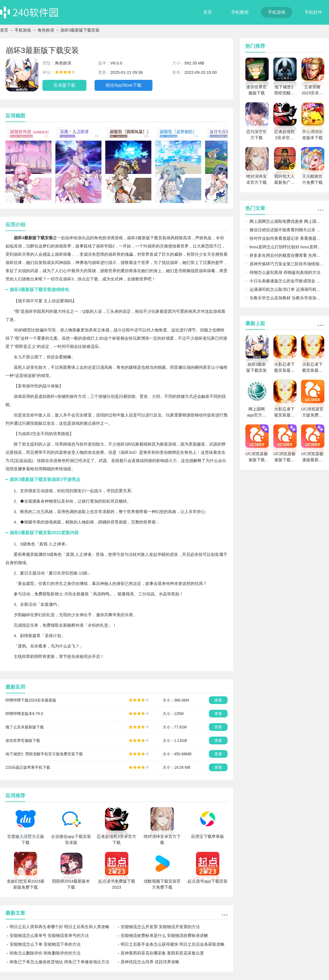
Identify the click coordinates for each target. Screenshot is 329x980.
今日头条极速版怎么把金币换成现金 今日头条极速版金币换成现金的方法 (287, 281)
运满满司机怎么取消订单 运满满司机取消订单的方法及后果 (287, 289)
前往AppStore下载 (124, 85)
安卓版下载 (64, 85)
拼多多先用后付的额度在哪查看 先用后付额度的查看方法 (287, 255)
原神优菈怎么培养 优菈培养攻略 (150, 962)
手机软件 (313, 12)
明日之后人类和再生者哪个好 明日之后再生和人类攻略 (59, 927)
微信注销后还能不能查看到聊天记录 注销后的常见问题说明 (287, 230)
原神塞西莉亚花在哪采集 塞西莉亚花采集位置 (162, 953)
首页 (208, 12)
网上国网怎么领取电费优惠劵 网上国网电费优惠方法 (287, 221)
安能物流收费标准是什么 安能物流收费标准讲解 (164, 935)
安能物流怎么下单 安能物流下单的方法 (45, 944)
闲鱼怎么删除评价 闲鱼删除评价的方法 (45, 953)
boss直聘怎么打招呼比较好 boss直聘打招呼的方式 (287, 247)
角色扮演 (46, 30)
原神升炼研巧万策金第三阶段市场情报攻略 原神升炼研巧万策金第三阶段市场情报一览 (287, 264)
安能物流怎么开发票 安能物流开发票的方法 (160, 927)
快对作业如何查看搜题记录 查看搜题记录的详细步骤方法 (287, 238)
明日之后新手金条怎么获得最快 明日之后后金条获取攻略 (173, 944)
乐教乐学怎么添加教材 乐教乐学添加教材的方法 (287, 298)
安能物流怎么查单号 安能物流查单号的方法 (49, 935)
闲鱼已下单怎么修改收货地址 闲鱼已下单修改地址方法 (59, 962)
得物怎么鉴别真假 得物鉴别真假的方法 (285, 272)
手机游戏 (277, 12)
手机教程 (240, 12)
